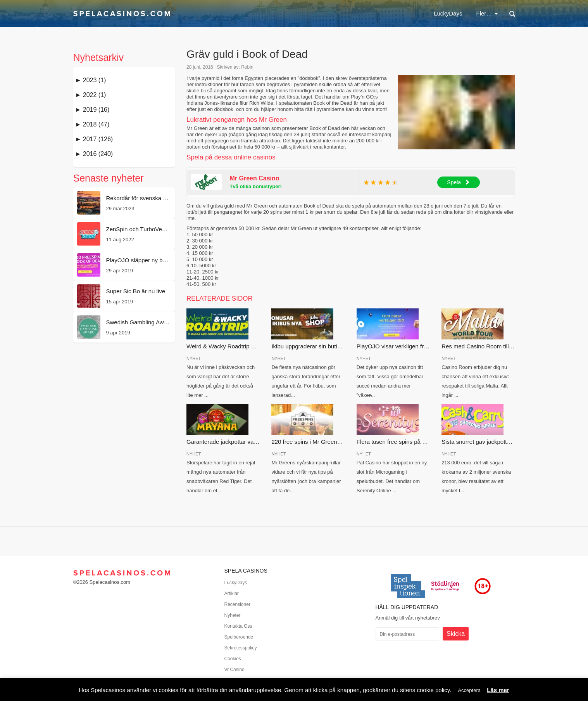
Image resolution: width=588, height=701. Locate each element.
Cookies (233, 659)
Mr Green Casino (255, 178)
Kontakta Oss (238, 626)
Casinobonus (298, 13)
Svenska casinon (442, 13)
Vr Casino (235, 670)
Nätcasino (252, 13)
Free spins (344, 13)
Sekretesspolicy (241, 648)
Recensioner (237, 604)
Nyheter (233, 615)
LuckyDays (209, 13)
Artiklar (232, 594)
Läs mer (498, 690)
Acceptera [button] (469, 690)
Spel (489, 13)
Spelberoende (239, 637)
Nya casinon (389, 13)
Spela (458, 182)
